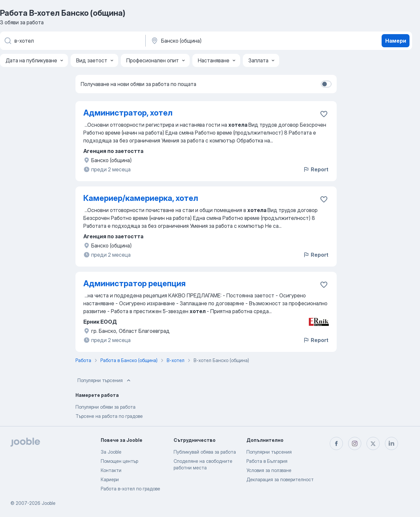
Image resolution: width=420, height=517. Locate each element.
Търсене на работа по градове (109, 416)
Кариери (110, 479)
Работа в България (267, 461)
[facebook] (336, 443)
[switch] (326, 84)
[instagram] (355, 443)
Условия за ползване (269, 470)
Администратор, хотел (128, 113)
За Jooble (111, 452)
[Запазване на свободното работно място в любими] (324, 114)
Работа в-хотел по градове (130, 489)
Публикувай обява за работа (205, 452)
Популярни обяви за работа (105, 407)
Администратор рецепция (135, 283)
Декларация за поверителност (280, 479)
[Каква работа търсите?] (72, 41)
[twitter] (373, 443)
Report (316, 169)
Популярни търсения (105, 380)
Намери (396, 41)
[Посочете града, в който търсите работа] (219, 41)
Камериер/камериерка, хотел (141, 198)
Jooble (49, 503)
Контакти (111, 470)
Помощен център (119, 461)
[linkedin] (391, 443)
